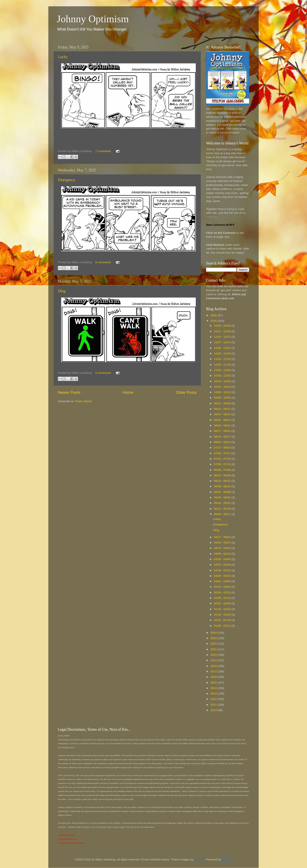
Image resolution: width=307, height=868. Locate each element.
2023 (214, 638)
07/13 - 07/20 (223, 459)
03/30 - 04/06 (223, 559)
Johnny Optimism (93, 19)
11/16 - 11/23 (223, 359)
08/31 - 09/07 (223, 420)
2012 (214, 699)
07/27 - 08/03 (223, 448)
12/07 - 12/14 (223, 342)
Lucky (63, 57)
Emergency (67, 180)
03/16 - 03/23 (223, 570)
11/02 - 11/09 (223, 370)
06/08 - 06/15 (223, 486)
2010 (214, 710)
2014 (214, 688)
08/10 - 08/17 (223, 437)
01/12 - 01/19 (223, 620)
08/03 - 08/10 (223, 442)
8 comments (103, 262)
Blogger (227, 859)
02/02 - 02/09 (223, 603)
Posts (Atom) (83, 401)
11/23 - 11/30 (223, 353)
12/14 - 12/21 (223, 337)
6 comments (103, 373)
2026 (214, 315)
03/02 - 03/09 (223, 581)
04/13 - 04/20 (223, 548)
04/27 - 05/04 (223, 537)
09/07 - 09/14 (223, 414)
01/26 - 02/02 (223, 609)
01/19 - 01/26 (223, 615)
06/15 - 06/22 (223, 481)
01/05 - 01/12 (223, 626)
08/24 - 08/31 (223, 425)
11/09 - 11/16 (223, 365)
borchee (199, 859)
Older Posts (186, 392)
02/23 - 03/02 (223, 587)
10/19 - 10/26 (223, 381)
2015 (214, 683)
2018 (214, 666)
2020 (214, 655)
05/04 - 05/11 (223, 514)
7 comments (103, 151)
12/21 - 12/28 (223, 331)
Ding (62, 291)
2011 (214, 705)
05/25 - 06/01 (223, 497)
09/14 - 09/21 (223, 409)
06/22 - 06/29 (223, 475)
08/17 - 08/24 (223, 431)
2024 (214, 633)
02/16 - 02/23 (223, 592)
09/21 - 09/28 (223, 403)
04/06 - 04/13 (223, 554)
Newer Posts (69, 392)
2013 (214, 694)
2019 (214, 660)
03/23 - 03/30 (223, 565)
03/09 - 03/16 (223, 576)
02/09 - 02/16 (223, 598)
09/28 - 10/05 (223, 398)
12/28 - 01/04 (223, 326)
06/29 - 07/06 (223, 470)
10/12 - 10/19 (223, 387)
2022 (214, 644)
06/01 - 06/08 (223, 492)
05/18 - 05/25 (223, 503)
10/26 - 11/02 (223, 376)
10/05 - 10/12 (223, 392)
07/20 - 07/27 (223, 453)
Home (128, 392)
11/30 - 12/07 (223, 348)
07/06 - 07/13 (223, 464)
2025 (214, 321)
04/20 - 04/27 (223, 543)
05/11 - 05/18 (223, 509)
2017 (214, 671)
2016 (214, 677)
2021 (214, 649)
